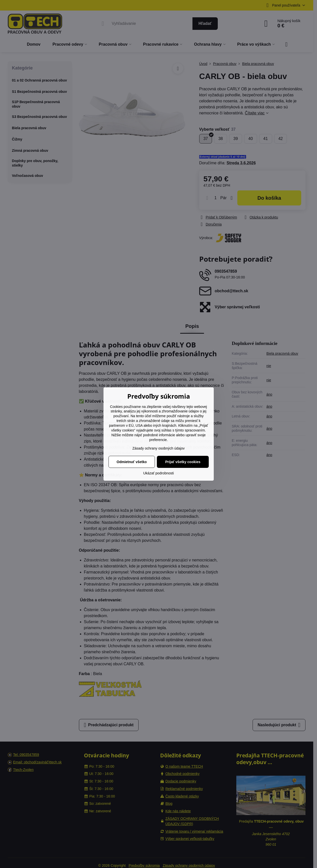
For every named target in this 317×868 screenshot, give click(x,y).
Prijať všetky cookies (183, 462)
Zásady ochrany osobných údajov (158, 448)
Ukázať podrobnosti (159, 473)
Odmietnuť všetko (132, 462)
